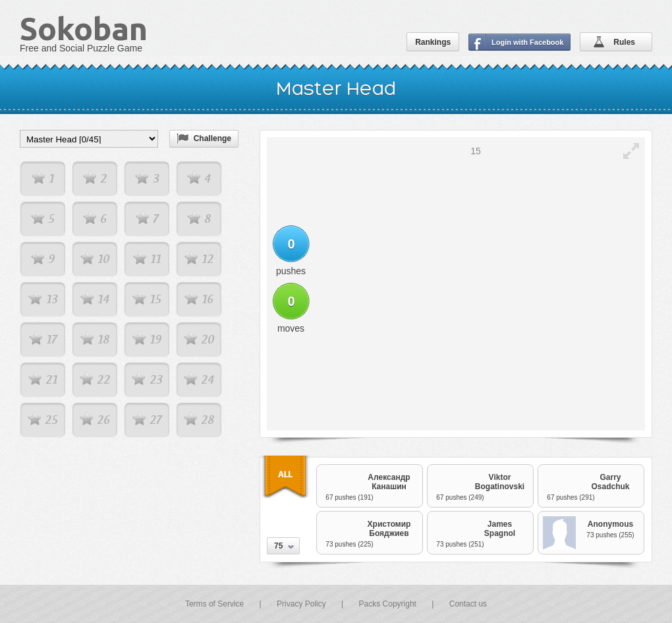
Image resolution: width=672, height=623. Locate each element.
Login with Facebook (527, 42)
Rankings (433, 42)
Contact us (468, 604)
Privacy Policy (301, 604)
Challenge (212, 138)
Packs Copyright (388, 604)
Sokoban (84, 28)
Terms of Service (214, 604)
